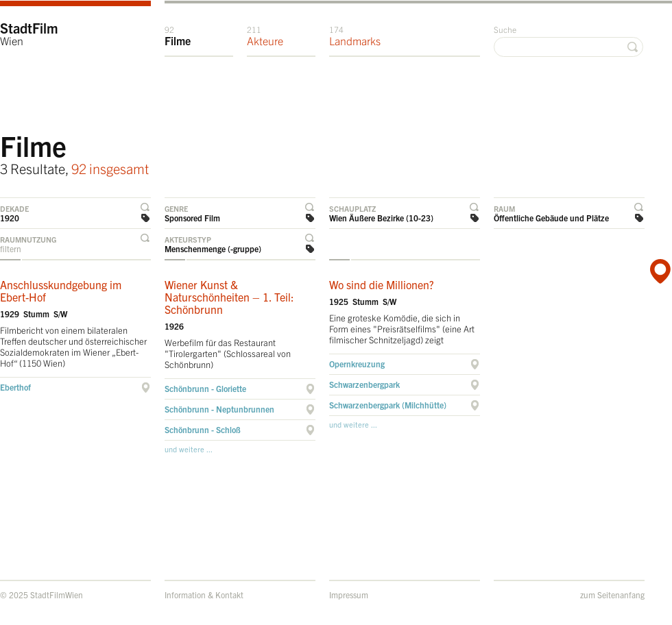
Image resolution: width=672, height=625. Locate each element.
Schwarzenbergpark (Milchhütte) (388, 405)
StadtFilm (29, 33)
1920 (10, 218)
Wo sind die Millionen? (382, 284)
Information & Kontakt (204, 595)
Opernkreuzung (357, 364)
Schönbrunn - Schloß (203, 429)
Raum (504, 208)
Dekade (14, 208)
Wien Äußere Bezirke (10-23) (381, 218)
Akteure (265, 36)
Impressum (349, 595)
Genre (176, 208)
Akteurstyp (188, 239)
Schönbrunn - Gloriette (205, 388)
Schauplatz (352, 208)
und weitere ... (189, 449)
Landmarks (355, 36)
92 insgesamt (110, 168)
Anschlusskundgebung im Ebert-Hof (61, 291)
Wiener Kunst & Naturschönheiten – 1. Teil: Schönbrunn (229, 297)
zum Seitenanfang (612, 595)
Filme (178, 36)
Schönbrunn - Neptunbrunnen (219, 409)
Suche (505, 29)
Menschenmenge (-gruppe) (213, 248)
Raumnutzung (28, 239)
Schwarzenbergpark (364, 384)
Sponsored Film (192, 218)
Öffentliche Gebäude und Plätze (551, 218)
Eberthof (15, 387)
